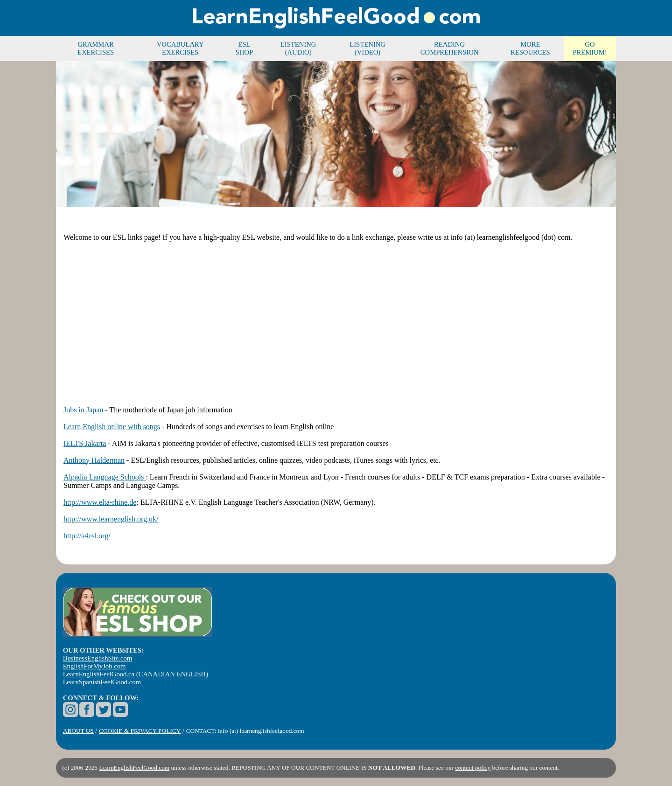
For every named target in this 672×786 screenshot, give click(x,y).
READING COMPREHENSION (450, 48)
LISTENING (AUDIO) (298, 48)
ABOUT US (78, 731)
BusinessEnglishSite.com (98, 658)
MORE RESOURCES (530, 48)
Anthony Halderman (94, 460)
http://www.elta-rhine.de (100, 502)
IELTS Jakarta (85, 443)
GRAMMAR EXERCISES (96, 48)
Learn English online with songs (112, 427)
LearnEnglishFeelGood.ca (99, 674)
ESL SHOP (244, 48)
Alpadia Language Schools (105, 477)
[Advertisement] (336, 315)
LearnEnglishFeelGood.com (135, 768)
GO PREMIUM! (590, 48)
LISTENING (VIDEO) (367, 48)
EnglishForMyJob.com (94, 666)
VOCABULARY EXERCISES (180, 48)
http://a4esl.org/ (87, 536)
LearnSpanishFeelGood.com (102, 682)
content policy (473, 768)
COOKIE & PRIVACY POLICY (140, 731)
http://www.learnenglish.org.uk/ (111, 519)
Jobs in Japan (83, 410)
